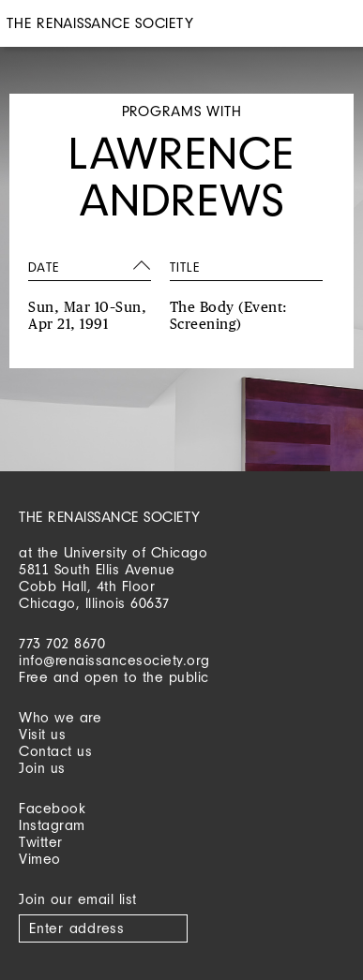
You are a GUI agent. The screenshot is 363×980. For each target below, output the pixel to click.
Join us (42, 768)
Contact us (55, 751)
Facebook (52, 808)
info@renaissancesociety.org (114, 660)
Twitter (41, 842)
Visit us (42, 734)
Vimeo (40, 859)
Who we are (60, 717)
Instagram (52, 825)
